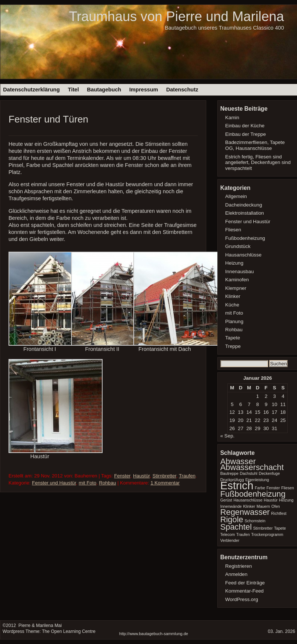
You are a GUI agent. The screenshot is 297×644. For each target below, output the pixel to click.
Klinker (233, 296)
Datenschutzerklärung (31, 90)
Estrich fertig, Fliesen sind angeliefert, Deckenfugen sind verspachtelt (258, 163)
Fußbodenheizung (245, 238)
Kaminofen (237, 280)
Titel (73, 90)
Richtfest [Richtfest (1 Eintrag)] (279, 513)
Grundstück (238, 246)
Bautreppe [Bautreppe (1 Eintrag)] (229, 473)
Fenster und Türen (48, 119)
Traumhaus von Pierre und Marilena (176, 16)
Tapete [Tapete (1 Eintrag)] (280, 528)
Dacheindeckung (244, 205)
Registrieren (238, 566)
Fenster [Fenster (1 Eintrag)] (273, 488)
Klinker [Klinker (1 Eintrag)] (249, 506)
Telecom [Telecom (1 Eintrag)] (228, 534)
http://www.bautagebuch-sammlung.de (154, 634)
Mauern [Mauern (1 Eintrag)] (263, 506)
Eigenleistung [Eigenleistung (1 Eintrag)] (257, 480)
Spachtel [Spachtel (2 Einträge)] (236, 527)
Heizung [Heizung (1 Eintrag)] (286, 500)
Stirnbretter (164, 476)
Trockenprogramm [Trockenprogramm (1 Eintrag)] (267, 534)
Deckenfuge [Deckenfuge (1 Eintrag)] (269, 473)
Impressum (144, 90)
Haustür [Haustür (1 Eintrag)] (271, 500)
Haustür (141, 476)
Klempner (236, 288)
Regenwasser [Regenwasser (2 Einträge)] (245, 512)
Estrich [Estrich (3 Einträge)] (237, 485)
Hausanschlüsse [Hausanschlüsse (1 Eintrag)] (248, 500)
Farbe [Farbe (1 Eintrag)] (260, 488)
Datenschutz (182, 90)
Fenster (122, 476)
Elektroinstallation (245, 213)
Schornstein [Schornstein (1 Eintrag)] (255, 521)
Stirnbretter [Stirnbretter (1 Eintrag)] (263, 528)
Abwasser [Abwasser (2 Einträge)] (238, 461)
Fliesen (233, 230)
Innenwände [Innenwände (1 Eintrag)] (231, 506)
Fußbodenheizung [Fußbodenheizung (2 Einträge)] (253, 494)
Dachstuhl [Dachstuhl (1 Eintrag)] (249, 473)
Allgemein (236, 196)
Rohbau (107, 483)
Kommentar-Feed (244, 591)
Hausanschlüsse (243, 255)
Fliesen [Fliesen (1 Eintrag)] (287, 488)
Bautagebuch (104, 90)
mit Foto (88, 483)
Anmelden (236, 574)
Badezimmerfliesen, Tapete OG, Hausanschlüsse (255, 145)
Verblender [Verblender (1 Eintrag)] (230, 540)
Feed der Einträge (245, 583)
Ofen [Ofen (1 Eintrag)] (276, 506)
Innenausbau (239, 271)
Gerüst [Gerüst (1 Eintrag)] (226, 500)
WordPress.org (242, 599)
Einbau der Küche (245, 126)
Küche (232, 305)
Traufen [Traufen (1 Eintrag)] (243, 534)
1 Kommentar (165, 483)
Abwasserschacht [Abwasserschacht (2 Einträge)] (252, 467)
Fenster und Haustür (54, 483)
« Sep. (228, 436)
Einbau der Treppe (246, 134)
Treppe (233, 346)
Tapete (233, 338)
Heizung (234, 263)
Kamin (232, 118)
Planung (234, 321)
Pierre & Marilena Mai (39, 625)
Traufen (187, 476)
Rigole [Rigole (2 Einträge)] (232, 519)
